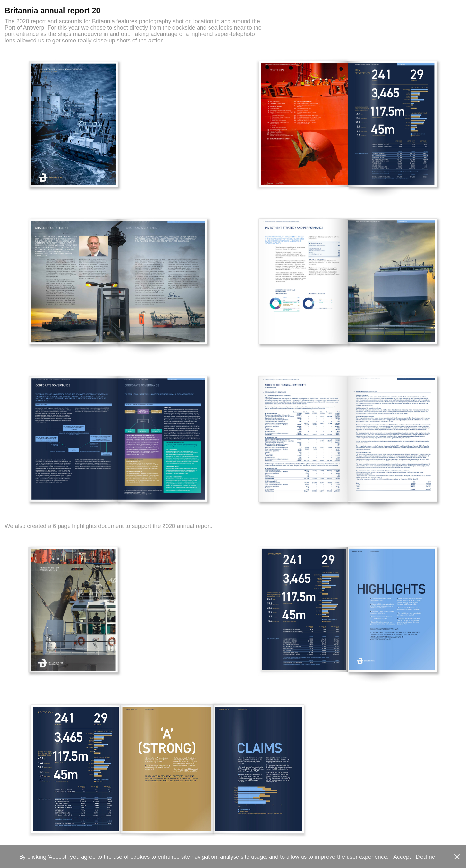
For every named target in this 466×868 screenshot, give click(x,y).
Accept (402, 857)
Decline (425, 857)
